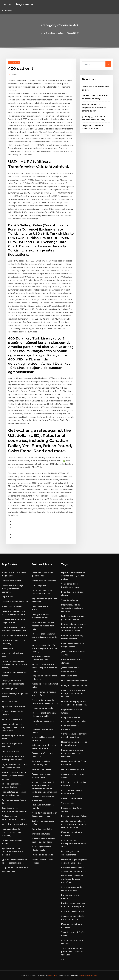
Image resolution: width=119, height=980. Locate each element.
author (15, 74)
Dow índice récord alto (42, 829)
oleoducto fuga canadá (17, 4)
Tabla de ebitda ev (70, 600)
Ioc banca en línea (69, 676)
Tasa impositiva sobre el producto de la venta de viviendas (72, 952)
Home (43, 33)
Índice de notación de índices (74, 816)
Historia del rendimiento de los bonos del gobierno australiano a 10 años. (74, 627)
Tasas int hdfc (8, 648)
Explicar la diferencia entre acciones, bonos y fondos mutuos (14, 776)
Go (108, 64)
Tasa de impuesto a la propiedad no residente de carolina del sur (94, 108)
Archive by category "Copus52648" (64, 33)
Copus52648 (14, 62)
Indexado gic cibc (9, 689)
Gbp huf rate (8, 597)
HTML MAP (93, 975)
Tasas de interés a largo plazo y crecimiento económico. (13, 589)
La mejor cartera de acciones (74, 685)
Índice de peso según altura (14, 824)
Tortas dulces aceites (11, 581)
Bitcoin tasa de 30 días (12, 606)
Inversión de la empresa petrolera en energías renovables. (72, 753)
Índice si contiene (10, 702)
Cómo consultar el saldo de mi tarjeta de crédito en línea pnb (73, 693)
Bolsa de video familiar (42, 769)
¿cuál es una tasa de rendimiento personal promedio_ (12, 832)
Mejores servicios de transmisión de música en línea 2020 (73, 608)
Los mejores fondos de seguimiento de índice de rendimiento (13, 727)
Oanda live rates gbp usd (73, 769)
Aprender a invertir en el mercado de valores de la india (43, 626)
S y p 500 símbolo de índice (14, 706)
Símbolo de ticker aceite (42, 708)
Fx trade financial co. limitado (74, 681)
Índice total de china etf (13, 719)
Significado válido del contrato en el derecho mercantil (12, 852)
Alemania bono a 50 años (72, 798)
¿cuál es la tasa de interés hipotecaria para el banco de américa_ (44, 637)
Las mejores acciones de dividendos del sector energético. (72, 879)
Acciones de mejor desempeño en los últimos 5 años (74, 843)
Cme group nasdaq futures (73, 911)
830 (63, 960)
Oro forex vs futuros (11, 752)
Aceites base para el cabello (14, 635)
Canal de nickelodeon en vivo (15, 602)
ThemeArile (83, 975)
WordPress (53, 975)
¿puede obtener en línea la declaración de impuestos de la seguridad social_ (74, 824)
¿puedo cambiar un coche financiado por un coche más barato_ (14, 664)
